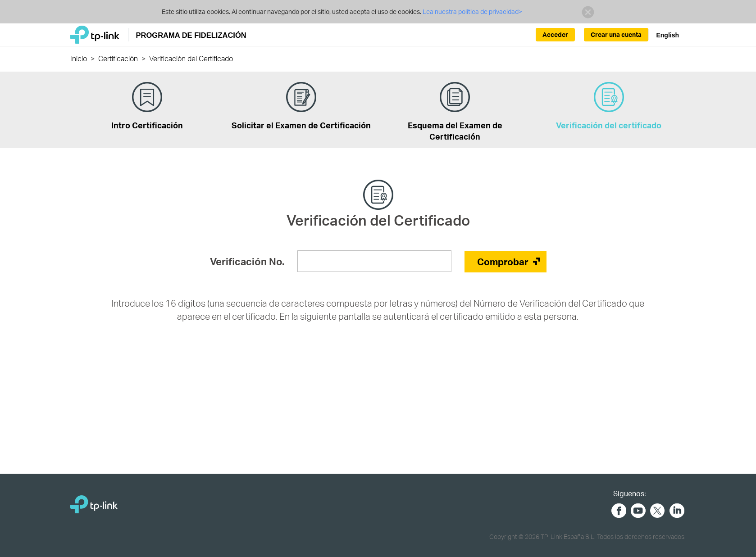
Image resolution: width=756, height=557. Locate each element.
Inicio (79, 58)
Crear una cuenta (616, 34)
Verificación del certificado (609, 106)
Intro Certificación (147, 106)
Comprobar (503, 261)
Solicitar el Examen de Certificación (301, 106)
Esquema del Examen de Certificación (455, 112)
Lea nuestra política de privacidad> (472, 11)
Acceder (555, 34)
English (667, 35)
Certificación (118, 58)
